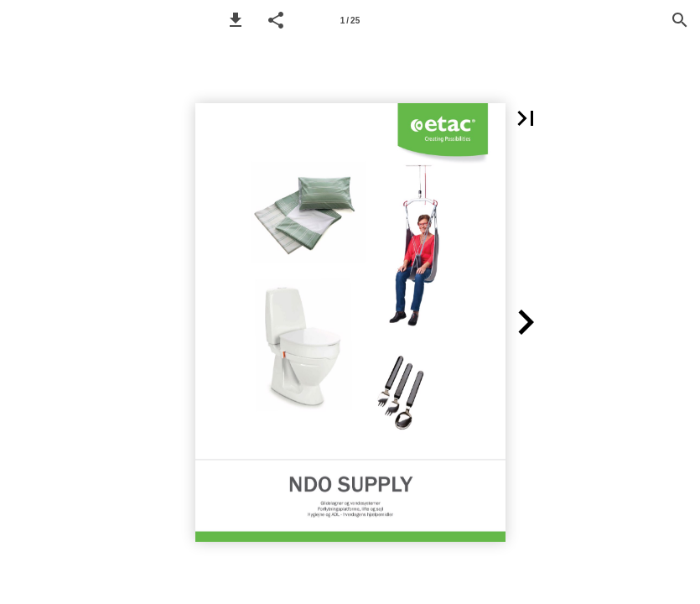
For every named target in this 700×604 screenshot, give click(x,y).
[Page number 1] (350, 20)
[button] (236, 20)
